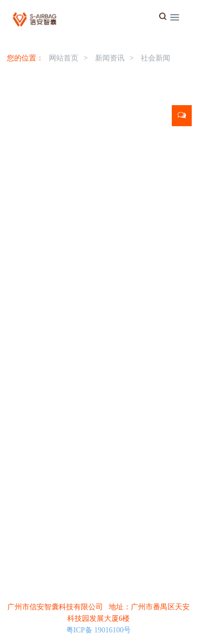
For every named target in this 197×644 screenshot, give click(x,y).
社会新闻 (155, 58)
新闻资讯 (110, 58)
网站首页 (64, 58)
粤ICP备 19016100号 (98, 630)
